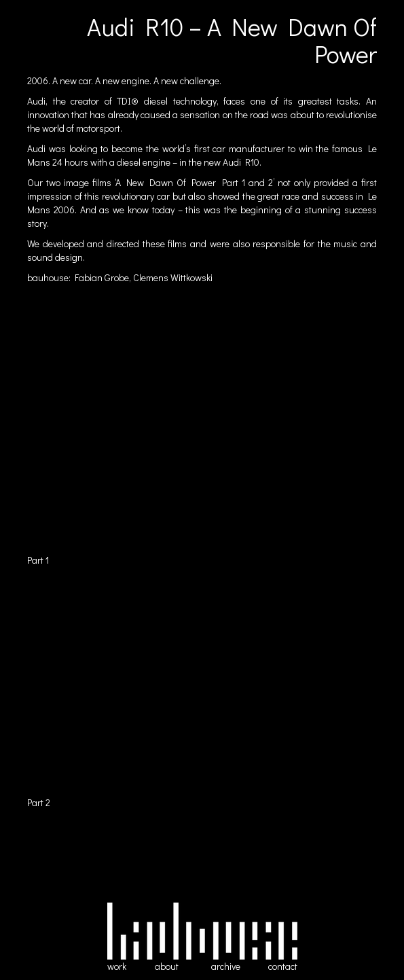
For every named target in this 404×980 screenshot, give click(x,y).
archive (226, 966)
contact (283, 966)
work (117, 966)
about (167, 966)
